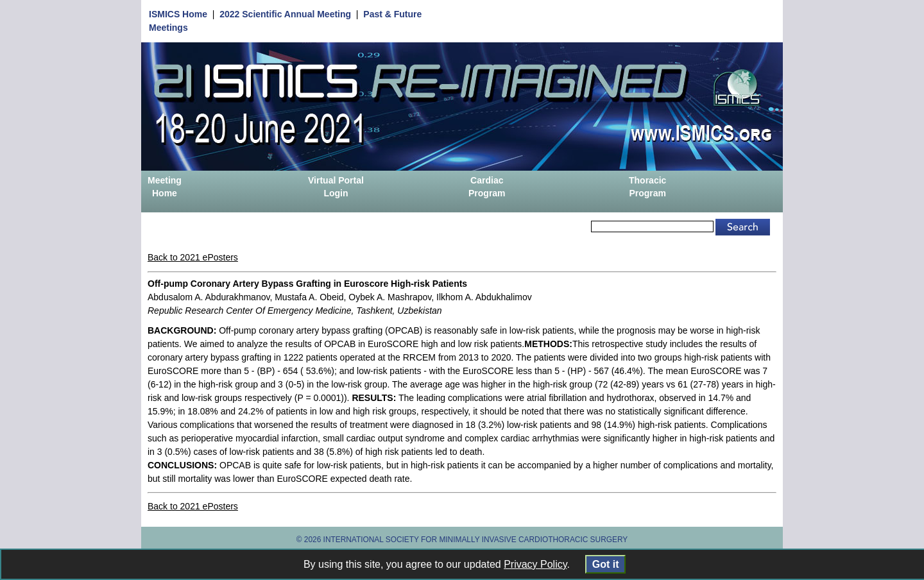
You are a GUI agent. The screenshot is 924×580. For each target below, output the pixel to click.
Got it (605, 564)
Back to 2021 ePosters (193, 257)
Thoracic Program (647, 187)
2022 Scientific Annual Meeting (285, 14)
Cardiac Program (487, 187)
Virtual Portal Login (336, 187)
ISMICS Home (178, 14)
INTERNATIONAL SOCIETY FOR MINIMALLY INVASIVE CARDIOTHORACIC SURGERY (476, 540)
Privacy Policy (535, 564)
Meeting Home (165, 187)
